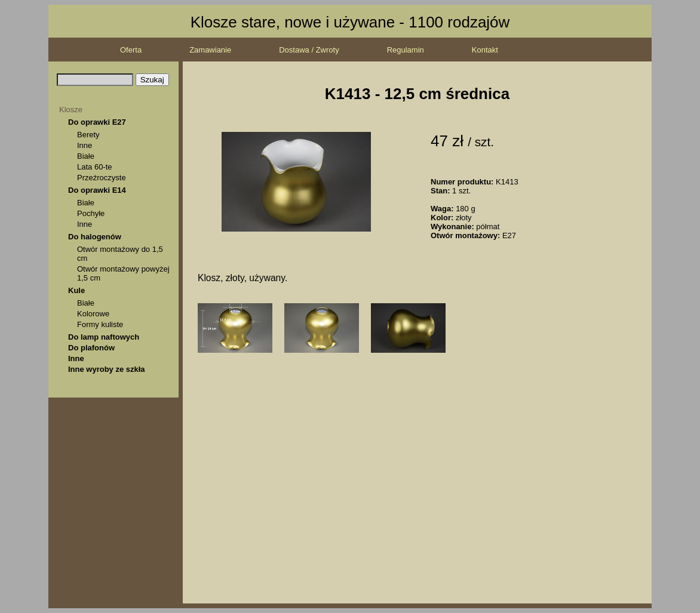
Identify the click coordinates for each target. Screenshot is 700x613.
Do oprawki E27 (97, 122)
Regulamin (406, 50)
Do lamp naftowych (104, 337)
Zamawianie (210, 50)
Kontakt (485, 50)
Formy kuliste (100, 324)
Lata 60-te (95, 167)
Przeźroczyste (102, 178)
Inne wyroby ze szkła (107, 369)
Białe (86, 156)
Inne (85, 145)
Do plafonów (91, 348)
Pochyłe (91, 213)
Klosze (71, 110)
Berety (88, 135)
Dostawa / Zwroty (309, 50)
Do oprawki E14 (97, 190)
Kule (76, 290)
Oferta (131, 50)
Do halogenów (95, 237)
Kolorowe (93, 314)
